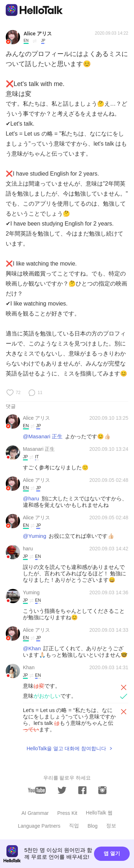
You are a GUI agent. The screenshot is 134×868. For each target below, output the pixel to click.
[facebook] (82, 790)
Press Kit (67, 813)
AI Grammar (35, 813)
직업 (74, 826)
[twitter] (62, 790)
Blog (93, 826)
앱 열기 (112, 853)
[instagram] (102, 790)
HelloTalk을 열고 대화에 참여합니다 (66, 748)
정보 (111, 826)
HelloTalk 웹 (99, 813)
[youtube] (37, 790)
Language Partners (39, 826)
